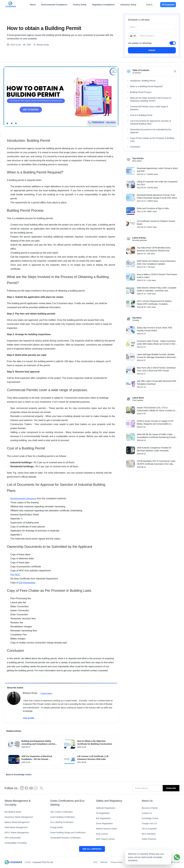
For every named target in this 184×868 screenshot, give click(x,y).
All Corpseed (168, 5)
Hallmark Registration (106, 808)
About (33, 5)
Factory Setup (80, 5)
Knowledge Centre (150, 818)
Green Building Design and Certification (68, 833)
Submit (152, 50)
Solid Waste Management (16, 827)
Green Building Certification (63, 817)
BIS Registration (103, 818)
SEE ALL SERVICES (92, 849)
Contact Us (147, 813)
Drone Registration (104, 823)
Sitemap (104, 862)
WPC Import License (105, 839)
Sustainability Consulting (16, 843)
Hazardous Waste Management (19, 817)
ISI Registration (103, 813)
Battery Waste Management (17, 822)
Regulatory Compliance (103, 5)
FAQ (95, 862)
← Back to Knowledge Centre (17, 775)
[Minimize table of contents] (175, 71)
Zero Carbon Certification (62, 812)
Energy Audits (56, 827)
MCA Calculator (149, 834)
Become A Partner (150, 808)
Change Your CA (149, 823)
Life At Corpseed (149, 829)
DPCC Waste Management (17, 833)
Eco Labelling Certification (62, 822)
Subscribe (171, 788)
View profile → (30, 718)
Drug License (102, 834)
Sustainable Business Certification (66, 838)
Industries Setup (128, 5)
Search (149, 5)
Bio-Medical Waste (13, 812)
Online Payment (149, 839)
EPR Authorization (13, 838)
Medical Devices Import (107, 829)
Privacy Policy (117, 862)
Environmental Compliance (54, 5)
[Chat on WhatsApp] (177, 857)
